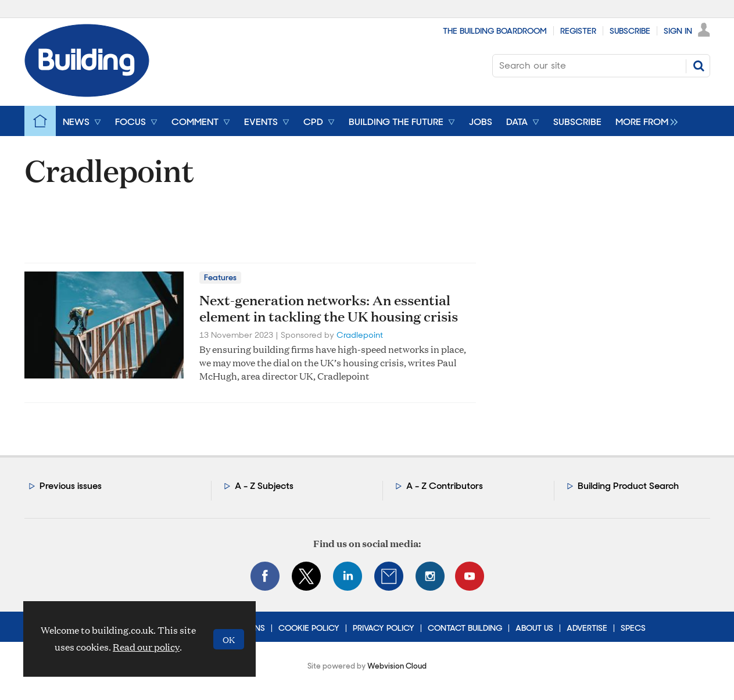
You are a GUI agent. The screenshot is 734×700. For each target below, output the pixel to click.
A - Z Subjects (264, 486)
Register (578, 31)
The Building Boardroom (495, 31)
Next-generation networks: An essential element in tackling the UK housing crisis (329, 308)
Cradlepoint (360, 335)
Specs (633, 628)
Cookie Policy (309, 628)
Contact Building (465, 628)
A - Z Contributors (445, 486)
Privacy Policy (384, 628)
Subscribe (630, 31)
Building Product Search (628, 486)
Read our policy (146, 647)
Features (220, 277)
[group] (644, 121)
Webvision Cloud (397, 666)
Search (699, 66)
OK (229, 639)
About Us (534, 628)
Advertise (587, 628)
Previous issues (71, 486)
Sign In (678, 31)
